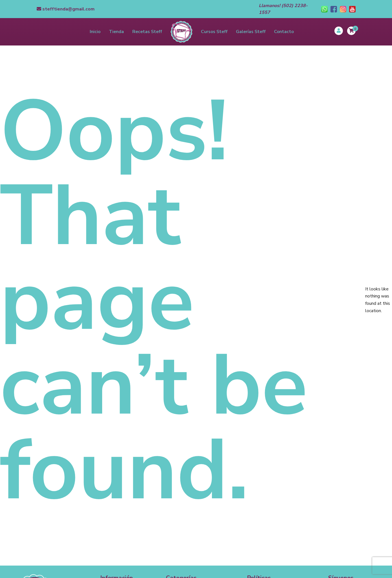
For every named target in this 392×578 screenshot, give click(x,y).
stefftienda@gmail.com (66, 9)
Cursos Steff (214, 32)
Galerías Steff (251, 32)
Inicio (95, 32)
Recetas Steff (147, 32)
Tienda (116, 32)
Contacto (284, 32)
